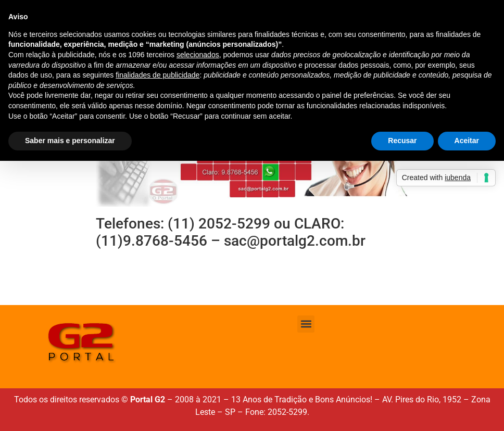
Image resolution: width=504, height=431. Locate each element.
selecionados (198, 55)
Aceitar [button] (467, 141)
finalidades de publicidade (157, 75)
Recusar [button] (402, 141)
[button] (306, 324)
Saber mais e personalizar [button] (70, 141)
